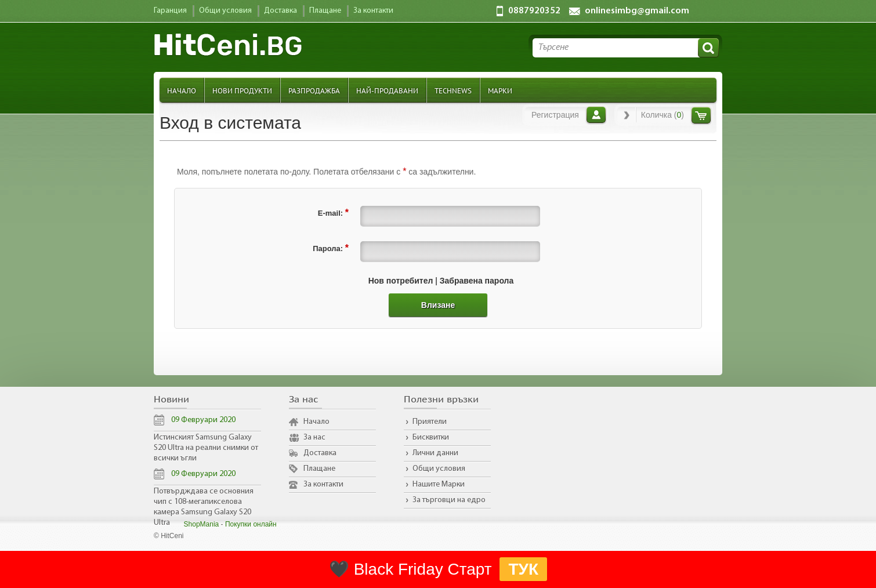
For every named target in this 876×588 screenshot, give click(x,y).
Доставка (320, 453)
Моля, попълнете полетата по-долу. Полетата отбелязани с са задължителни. (326, 172)
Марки (500, 90)
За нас (314, 438)
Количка (701, 115)
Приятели (430, 422)
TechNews (453, 90)
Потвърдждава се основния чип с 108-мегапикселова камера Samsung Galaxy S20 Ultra (204, 507)
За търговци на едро (449, 500)
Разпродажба (314, 90)
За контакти (323, 484)
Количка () (663, 115)
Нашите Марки (439, 484)
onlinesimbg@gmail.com (637, 11)
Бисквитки (431, 438)
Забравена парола (477, 281)
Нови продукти (242, 90)
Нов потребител (401, 281)
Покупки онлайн (251, 524)
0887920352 (534, 11)
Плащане (319, 469)
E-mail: (333, 213)
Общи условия (439, 469)
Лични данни (435, 453)
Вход (596, 115)
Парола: (331, 248)
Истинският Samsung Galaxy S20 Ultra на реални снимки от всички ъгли (206, 448)
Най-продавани (387, 90)
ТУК (523, 569)
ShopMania (202, 524)
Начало (182, 90)
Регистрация (555, 115)
